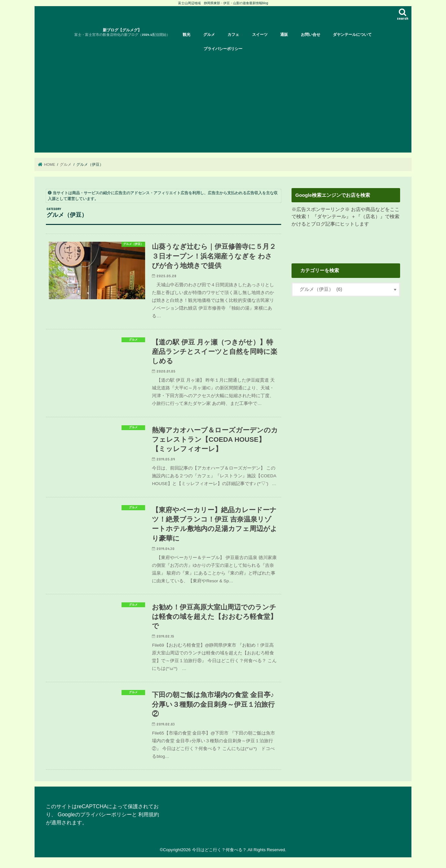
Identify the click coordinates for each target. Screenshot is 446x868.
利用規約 (149, 814)
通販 (284, 35)
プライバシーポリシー (223, 49)
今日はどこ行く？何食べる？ (219, 850)
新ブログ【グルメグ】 (122, 32)
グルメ (209, 35)
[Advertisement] (228, 104)
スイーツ (260, 35)
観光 (186, 35)
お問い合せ (311, 35)
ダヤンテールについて (352, 35)
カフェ (233, 35)
